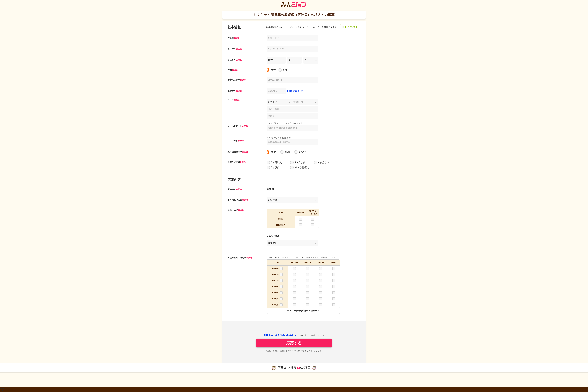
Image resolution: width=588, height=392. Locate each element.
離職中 (289, 152)
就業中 (275, 152)
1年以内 (275, 167)
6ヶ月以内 (324, 162)
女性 (273, 70)
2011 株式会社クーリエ (14, 390)
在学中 (303, 152)
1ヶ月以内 (277, 162)
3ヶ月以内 (300, 162)
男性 (285, 70)
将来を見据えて (303, 167)
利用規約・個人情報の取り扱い (280, 335)
